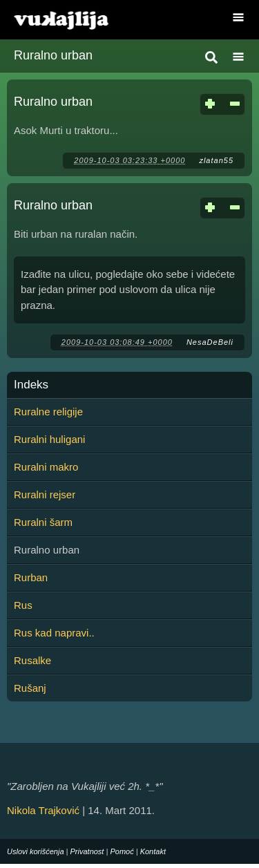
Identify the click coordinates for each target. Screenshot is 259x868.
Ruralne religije (48, 412)
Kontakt (153, 851)
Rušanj (30, 688)
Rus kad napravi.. (54, 633)
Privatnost (87, 851)
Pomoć (122, 851)
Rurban (31, 577)
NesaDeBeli (210, 342)
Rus (23, 605)
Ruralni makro (46, 467)
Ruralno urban (53, 102)
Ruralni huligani (49, 439)
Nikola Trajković (43, 810)
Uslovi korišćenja (36, 851)
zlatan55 (216, 160)
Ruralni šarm (43, 522)
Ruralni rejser (45, 494)
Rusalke (32, 660)
